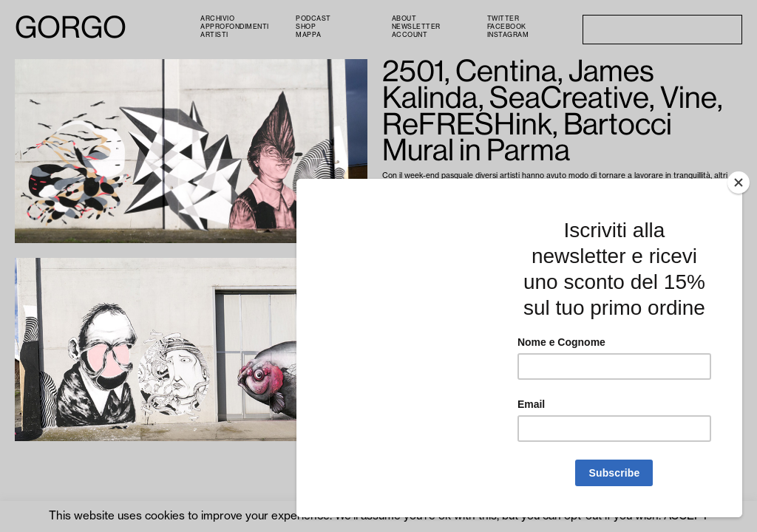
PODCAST (313, 19)
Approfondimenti (235, 27)
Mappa (309, 35)
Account (410, 35)
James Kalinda (408, 202)
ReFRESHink (528, 202)
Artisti (214, 35)
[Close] (739, 270)
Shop (306, 27)
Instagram (508, 35)
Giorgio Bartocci (588, 202)
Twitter (503, 19)
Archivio (217, 19)
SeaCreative (460, 202)
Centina (727, 194)
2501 (700, 194)
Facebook (507, 27)
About (404, 19)
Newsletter (416, 27)
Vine (493, 202)
